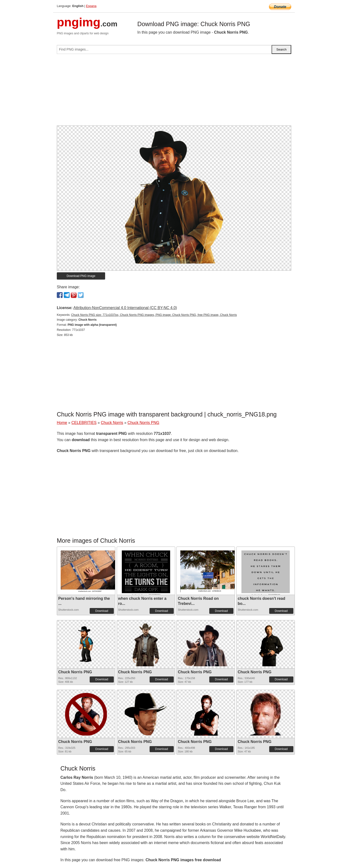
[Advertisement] (174, 92)
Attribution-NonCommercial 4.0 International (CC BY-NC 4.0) (125, 308)
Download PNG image (81, 276)
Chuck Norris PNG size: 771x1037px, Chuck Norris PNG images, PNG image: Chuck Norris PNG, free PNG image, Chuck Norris (154, 315)
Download (102, 611)
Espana (91, 6)
